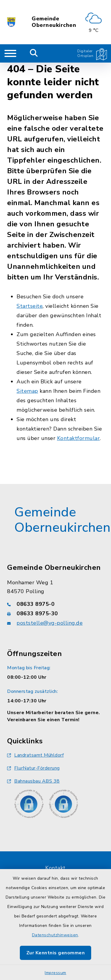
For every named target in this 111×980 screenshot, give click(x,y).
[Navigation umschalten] (10, 53)
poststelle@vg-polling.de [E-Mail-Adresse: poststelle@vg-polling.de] (50, 623)
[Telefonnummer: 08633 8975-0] (55, 604)
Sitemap (27, 391)
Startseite (30, 306)
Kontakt (55, 868)
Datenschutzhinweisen (55, 935)
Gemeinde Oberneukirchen (54, 22)
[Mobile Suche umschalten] (34, 53)
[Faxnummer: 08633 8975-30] (55, 613)
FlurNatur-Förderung (33, 768)
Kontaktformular (79, 438)
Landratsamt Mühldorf (35, 755)
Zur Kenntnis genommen (56, 953)
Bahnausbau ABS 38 (33, 781)
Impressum (55, 973)
